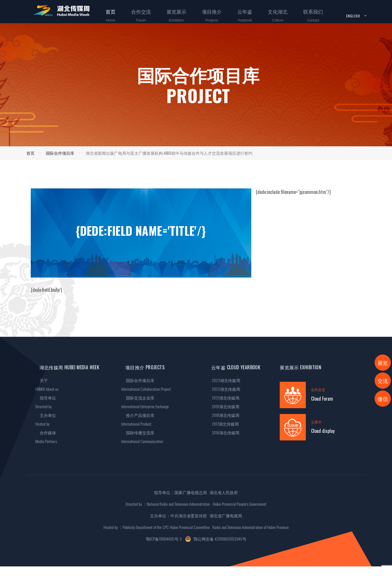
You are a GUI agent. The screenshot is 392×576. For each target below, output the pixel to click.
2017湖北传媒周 (223, 424)
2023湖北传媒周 (224, 380)
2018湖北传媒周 (223, 415)
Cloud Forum (322, 399)
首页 (107, 19)
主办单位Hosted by (46, 419)
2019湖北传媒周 (223, 406)
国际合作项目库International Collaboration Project (146, 385)
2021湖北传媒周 (223, 398)
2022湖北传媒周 (224, 389)
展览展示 (173, 19)
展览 (383, 363)
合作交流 (138, 19)
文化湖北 (274, 19)
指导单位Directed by (46, 402)
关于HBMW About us (47, 385)
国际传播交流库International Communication (142, 437)
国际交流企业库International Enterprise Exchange (145, 402)
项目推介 (208, 19)
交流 (383, 381)
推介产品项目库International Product (138, 419)
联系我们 (310, 19)
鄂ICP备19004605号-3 (164, 539)
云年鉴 (241, 19)
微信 (383, 399)
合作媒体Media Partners (46, 437)
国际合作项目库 (60, 153)
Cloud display (323, 431)
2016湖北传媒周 (223, 432)
